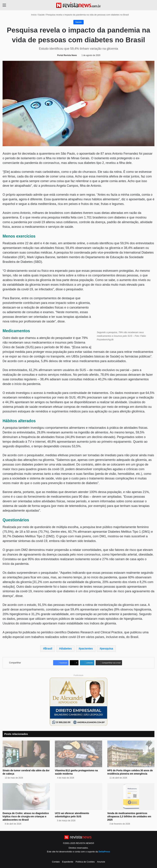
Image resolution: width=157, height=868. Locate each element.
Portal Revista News (67, 55)
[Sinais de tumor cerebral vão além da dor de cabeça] (26, 754)
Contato (56, 862)
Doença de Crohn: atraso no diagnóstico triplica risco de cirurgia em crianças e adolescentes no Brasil (26, 816)
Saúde (41, 15)
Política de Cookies (85, 862)
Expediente (68, 862)
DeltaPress (104, 852)
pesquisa (107, 649)
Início (32, 15)
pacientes (87, 649)
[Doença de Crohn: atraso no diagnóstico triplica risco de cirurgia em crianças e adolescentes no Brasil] (26, 796)
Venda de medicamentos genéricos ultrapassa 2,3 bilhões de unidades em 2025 (129, 816)
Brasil (48, 649)
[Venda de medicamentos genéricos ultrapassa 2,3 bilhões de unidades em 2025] (131, 796)
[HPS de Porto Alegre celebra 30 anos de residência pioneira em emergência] (131, 754)
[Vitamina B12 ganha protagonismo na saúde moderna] (78, 754)
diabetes (66, 649)
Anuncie (101, 862)
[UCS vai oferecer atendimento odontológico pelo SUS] (78, 796)
